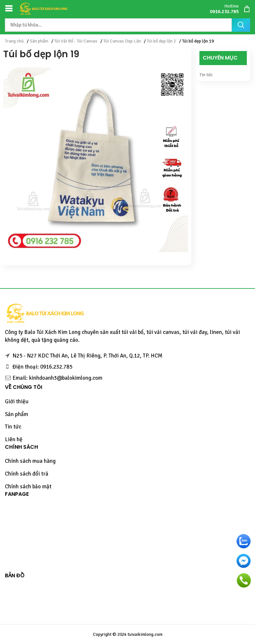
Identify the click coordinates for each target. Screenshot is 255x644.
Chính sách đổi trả (27, 474)
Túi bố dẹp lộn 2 (161, 41)
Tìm (241, 25)
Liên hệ (14, 439)
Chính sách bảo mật (28, 487)
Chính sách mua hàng (30, 461)
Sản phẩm (39, 41)
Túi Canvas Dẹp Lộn (122, 41)
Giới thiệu (17, 401)
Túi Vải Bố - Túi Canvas (76, 41)
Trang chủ (14, 41)
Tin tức (206, 75)
